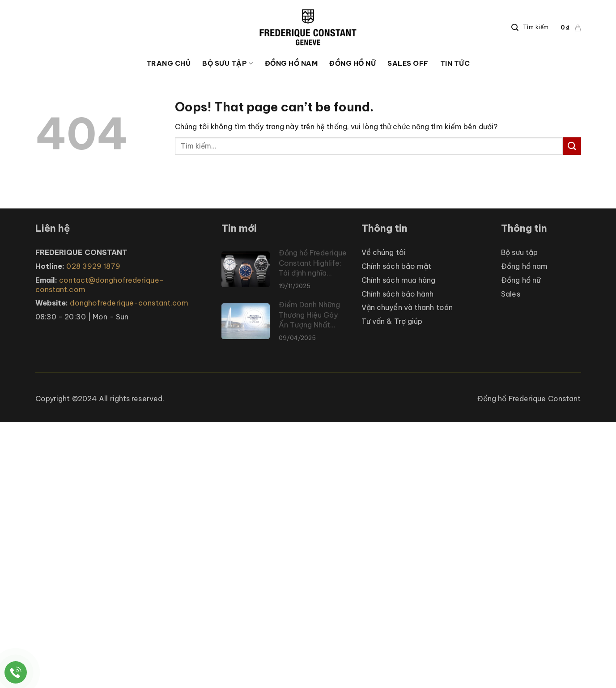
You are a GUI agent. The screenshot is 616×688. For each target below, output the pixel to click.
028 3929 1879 (93, 266)
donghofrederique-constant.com (129, 303)
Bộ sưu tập (228, 64)
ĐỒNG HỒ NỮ (353, 63)
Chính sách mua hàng (399, 280)
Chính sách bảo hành (398, 294)
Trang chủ (169, 63)
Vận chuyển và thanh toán (407, 307)
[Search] (530, 28)
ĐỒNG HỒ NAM (291, 63)
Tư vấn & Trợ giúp (392, 321)
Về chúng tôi (384, 252)
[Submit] (572, 146)
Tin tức (455, 63)
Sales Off (408, 63)
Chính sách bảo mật (397, 266)
